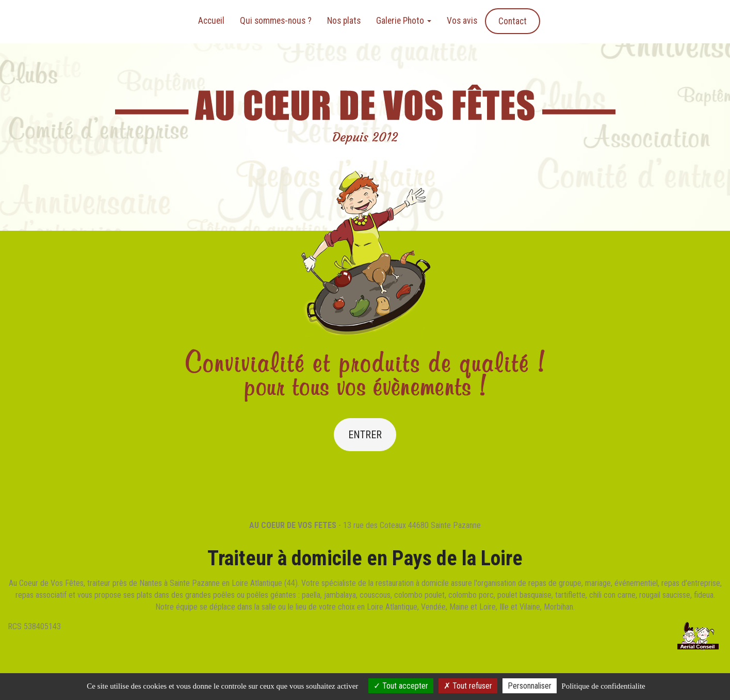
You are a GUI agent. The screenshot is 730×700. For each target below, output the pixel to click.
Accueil (211, 21)
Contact (513, 21)
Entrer (365, 435)
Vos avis (462, 21)
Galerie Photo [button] (404, 21)
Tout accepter (401, 686)
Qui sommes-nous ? (276, 21)
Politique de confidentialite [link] (603, 686)
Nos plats (344, 21)
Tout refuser (468, 686)
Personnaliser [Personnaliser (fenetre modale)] (530, 686)
